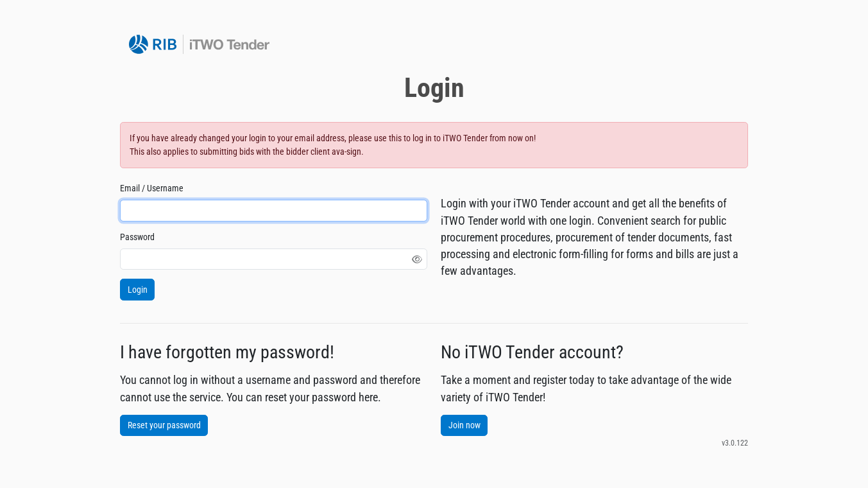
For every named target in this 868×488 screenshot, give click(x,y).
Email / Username (152, 188)
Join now (464, 425)
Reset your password (164, 425)
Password (137, 237)
